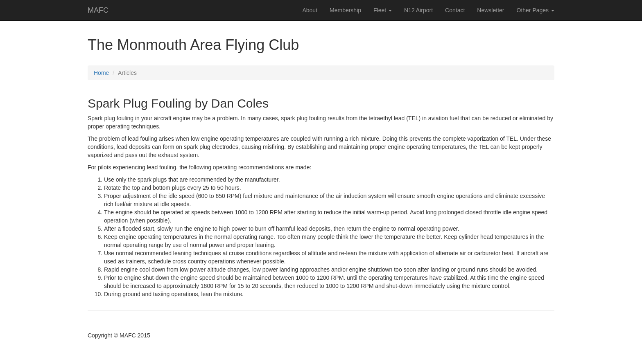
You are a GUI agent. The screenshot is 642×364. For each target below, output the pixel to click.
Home (101, 73)
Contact (455, 10)
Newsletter (491, 10)
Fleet (383, 10)
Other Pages (536, 10)
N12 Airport (418, 10)
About (310, 10)
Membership (345, 10)
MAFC (98, 10)
